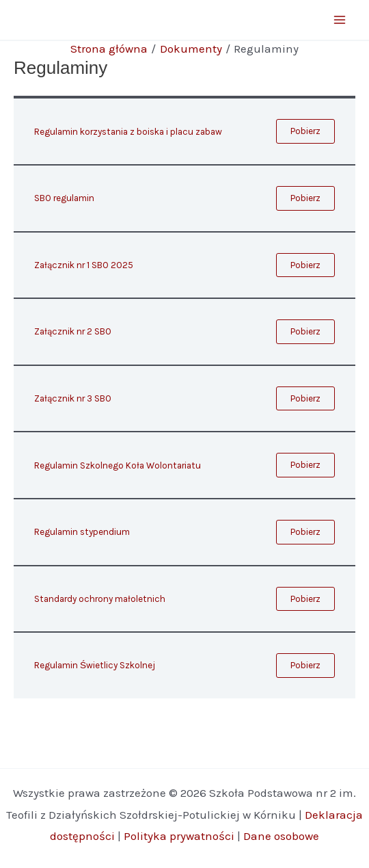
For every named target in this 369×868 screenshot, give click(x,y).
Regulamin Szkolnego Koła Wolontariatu (118, 465)
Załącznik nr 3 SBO (73, 398)
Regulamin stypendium (82, 532)
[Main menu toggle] (340, 20)
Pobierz (305, 131)
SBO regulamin (64, 198)
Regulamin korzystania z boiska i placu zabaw (128, 132)
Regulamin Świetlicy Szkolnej (95, 665)
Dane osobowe (281, 836)
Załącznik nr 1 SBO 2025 (84, 265)
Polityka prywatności (179, 836)
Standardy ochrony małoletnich (100, 599)
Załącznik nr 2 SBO (73, 331)
